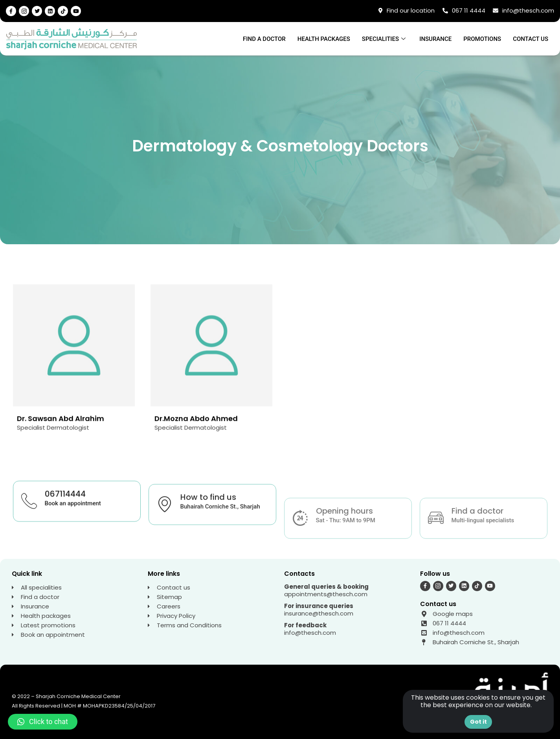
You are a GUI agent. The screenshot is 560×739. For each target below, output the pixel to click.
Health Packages (324, 39)
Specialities (385, 39)
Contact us (531, 39)
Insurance (435, 39)
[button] (43, 722)
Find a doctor (264, 39)
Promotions (482, 39)
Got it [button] (478, 722)
